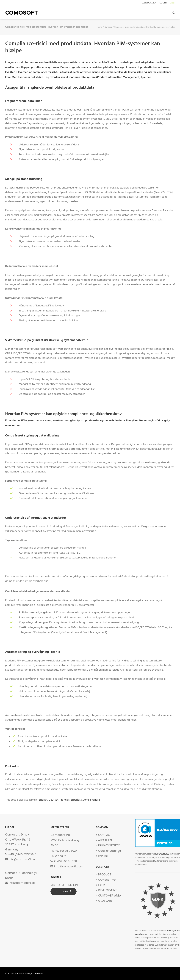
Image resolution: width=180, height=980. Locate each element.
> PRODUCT (104, 874)
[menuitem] (149, 3)
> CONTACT (104, 835)
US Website (58, 856)
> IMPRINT (102, 856)
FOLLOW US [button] (64, 891)
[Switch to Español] (75, 800)
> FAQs (100, 885)
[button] (174, 13)
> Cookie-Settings (108, 851)
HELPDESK (163, 3)
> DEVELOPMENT (106, 890)
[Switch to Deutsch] (54, 800)
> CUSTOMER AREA (108, 895)
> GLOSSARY (104, 901)
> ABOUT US (104, 840)
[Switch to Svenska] (95, 800)
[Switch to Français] (65, 800)
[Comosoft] (22, 13)
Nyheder (108, 27)
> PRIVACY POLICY (108, 845)
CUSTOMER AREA (149, 3)
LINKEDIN (72, 885)
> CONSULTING (106, 880)
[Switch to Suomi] (85, 800)
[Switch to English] (43, 800)
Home (100, 27)
